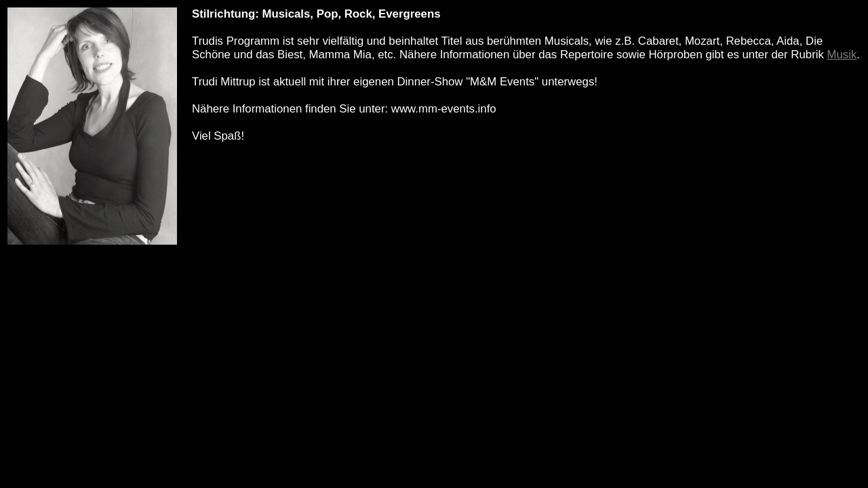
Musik (842, 55)
